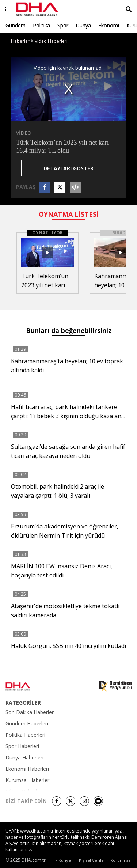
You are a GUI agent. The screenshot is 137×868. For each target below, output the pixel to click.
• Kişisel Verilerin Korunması (104, 860)
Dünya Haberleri (24, 758)
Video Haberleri (51, 41)
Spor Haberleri (22, 746)
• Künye (63, 860)
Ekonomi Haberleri (27, 769)
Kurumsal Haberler (27, 780)
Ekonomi (109, 25)
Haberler (20, 41)
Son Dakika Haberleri (30, 712)
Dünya (83, 25)
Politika (41, 25)
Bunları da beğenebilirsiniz (69, 330)
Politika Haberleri (25, 735)
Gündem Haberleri (27, 724)
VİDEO (24, 133)
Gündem (16, 25)
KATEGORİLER (23, 703)
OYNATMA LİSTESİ (69, 214)
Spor (63, 25)
